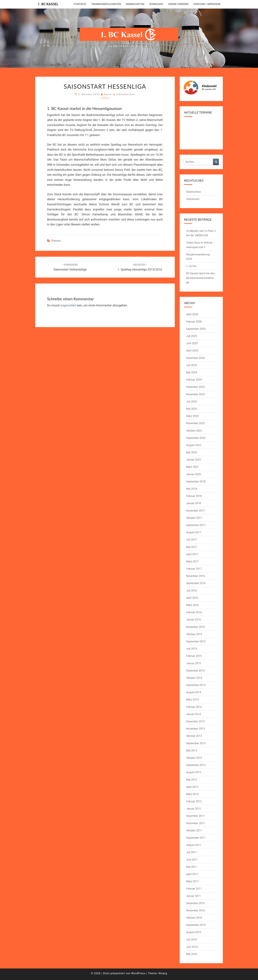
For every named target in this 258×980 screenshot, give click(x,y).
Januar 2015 (194, 663)
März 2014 (193, 700)
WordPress (138, 973)
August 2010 (194, 932)
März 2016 (193, 605)
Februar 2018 (194, 496)
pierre (108, 94)
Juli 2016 (192, 591)
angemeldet (68, 305)
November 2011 (196, 823)
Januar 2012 (194, 809)
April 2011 (192, 874)
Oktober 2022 (194, 431)
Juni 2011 (192, 860)
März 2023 (193, 416)
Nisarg (163, 973)
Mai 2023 (192, 409)
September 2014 (196, 685)
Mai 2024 (192, 372)
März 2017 (193, 561)
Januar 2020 (194, 474)
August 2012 (194, 772)
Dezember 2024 (195, 358)
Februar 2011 (194, 889)
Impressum (193, 199)
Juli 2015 (192, 649)
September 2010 (196, 925)
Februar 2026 (194, 322)
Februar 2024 (194, 380)
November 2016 (196, 576)
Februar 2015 (194, 656)
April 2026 (192, 314)
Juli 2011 (192, 852)
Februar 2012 (194, 801)
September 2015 (196, 641)
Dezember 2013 (195, 721)
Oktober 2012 (194, 758)
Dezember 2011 (195, 816)
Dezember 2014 (195, 671)
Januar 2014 (194, 714)
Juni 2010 (192, 947)
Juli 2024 (192, 365)
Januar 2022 (194, 460)
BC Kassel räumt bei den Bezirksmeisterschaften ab (201, 278)
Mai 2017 (192, 547)
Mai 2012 (192, 780)
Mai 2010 (192, 954)
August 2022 (194, 445)
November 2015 (196, 627)
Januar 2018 (194, 503)
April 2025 (192, 351)
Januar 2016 (194, 620)
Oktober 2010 (194, 918)
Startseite (80, 4)
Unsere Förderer (178, 4)
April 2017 (192, 554)
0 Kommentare (126, 94)
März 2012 (193, 794)
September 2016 (196, 583)
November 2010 (196, 910)
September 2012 (196, 765)
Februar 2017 (194, 569)
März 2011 (193, 881)
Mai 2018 (192, 489)
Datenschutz (194, 192)
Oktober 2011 (194, 831)
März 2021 (193, 467)
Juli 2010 (192, 940)
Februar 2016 (194, 612)
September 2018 (196, 482)
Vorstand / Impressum (207, 4)
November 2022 (196, 423)
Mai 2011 (192, 867)
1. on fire (191, 266)
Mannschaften (135, 4)
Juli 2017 (192, 540)
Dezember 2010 (195, 903)
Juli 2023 (192, 402)
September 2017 (196, 525)
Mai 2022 (192, 452)
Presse (56, 241)
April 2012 (192, 787)
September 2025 (196, 329)
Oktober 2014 (194, 678)
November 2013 (196, 729)
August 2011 (194, 845)
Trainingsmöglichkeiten (106, 4)
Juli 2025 (192, 336)
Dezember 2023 (195, 387)
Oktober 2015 (194, 634)
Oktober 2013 (194, 736)
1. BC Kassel (48, 4)
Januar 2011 (194, 896)
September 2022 (196, 438)
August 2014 (194, 692)
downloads (156, 4)
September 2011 (196, 838)
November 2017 (196, 511)
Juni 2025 (192, 343)
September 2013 (196, 743)
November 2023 (196, 394)
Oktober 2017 (194, 518)
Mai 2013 (192, 751)
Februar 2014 (194, 707)
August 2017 (194, 532)
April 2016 (192, 598)
